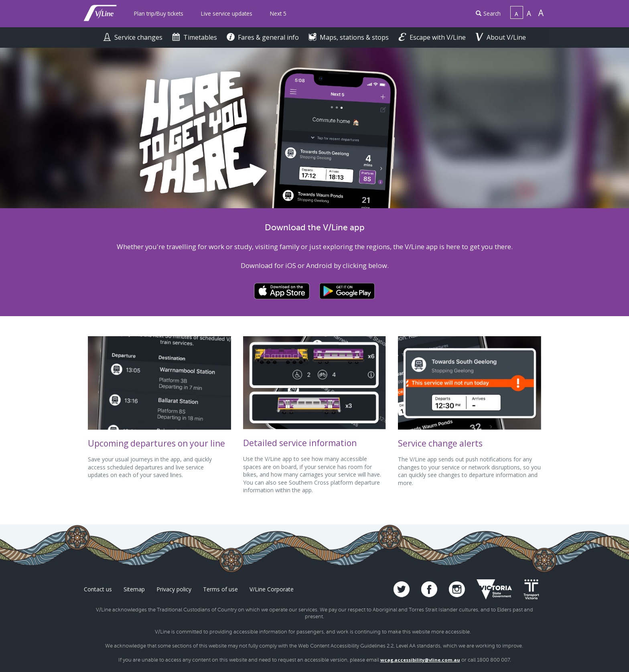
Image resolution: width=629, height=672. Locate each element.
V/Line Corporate (272, 589)
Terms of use (220, 589)
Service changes (134, 37)
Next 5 (278, 13)
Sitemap (134, 589)
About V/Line (501, 37)
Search (488, 13)
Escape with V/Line (433, 37)
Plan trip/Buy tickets (159, 13)
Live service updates (227, 13)
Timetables (195, 37)
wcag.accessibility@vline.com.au (420, 660)
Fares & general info (264, 37)
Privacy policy (174, 589)
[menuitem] (159, 14)
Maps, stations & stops (349, 37)
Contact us (98, 589)
